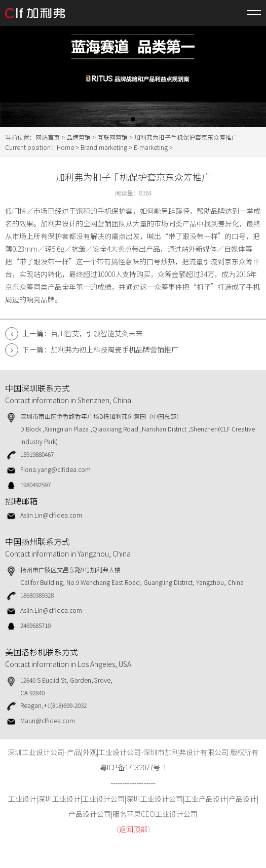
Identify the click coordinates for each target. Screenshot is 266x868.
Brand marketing (104, 147)
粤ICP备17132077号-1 (133, 767)
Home (65, 147)
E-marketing (151, 147)
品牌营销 (79, 137)
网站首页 (48, 137)
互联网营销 (112, 137)
